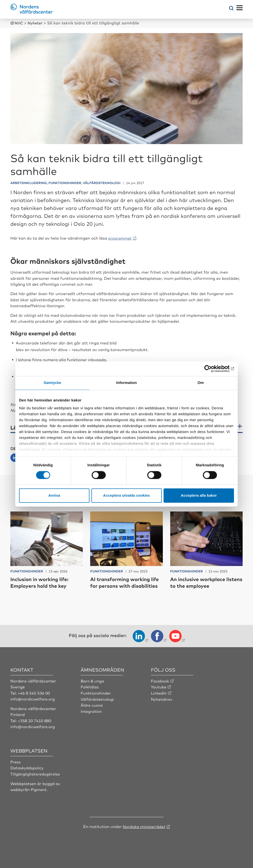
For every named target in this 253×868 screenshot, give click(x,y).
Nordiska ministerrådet (144, 832)
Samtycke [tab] (53, 383)
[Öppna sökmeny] (231, 9)
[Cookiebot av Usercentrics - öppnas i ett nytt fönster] (212, 369)
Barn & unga (93, 687)
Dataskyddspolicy (27, 774)
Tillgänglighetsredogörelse (36, 779)
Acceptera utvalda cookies (126, 496)
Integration (91, 717)
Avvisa (54, 496)
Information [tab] (126, 383)
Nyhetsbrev (162, 705)
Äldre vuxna (92, 711)
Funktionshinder (96, 699)
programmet (121, 238)
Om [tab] (200, 383)
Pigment (39, 795)
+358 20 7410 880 (35, 726)
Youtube (159, 693)
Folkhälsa (90, 693)
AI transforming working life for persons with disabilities (123, 585)
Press (16, 767)
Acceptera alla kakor (199, 496)
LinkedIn (159, 699)
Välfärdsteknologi (98, 705)
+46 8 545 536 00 (34, 699)
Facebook (160, 687)
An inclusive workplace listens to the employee (201, 582)
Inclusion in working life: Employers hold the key (42, 582)
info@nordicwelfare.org (33, 705)
